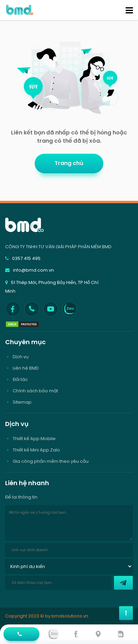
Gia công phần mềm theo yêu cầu (51, 461)
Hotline (21, 636)
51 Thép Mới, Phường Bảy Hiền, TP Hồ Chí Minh (52, 287)
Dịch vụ (21, 357)
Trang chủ (69, 163)
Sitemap (22, 402)
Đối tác (20, 379)
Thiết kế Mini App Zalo (36, 450)
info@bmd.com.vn (30, 270)
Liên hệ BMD (26, 368)
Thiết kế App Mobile (34, 439)
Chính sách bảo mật (35, 391)
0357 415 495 (23, 258)
